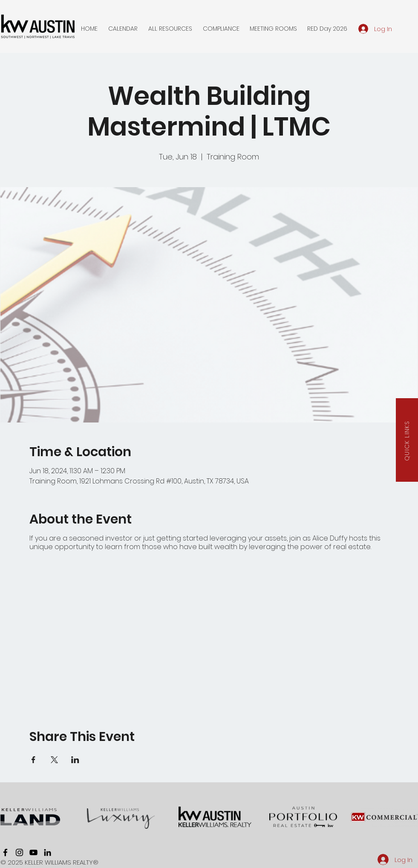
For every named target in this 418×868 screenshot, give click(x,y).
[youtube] (33, 852)
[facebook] (5, 852)
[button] (123, 29)
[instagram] (19, 852)
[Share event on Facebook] (33, 760)
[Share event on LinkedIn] (75, 760)
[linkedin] (48, 852)
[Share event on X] (54, 760)
